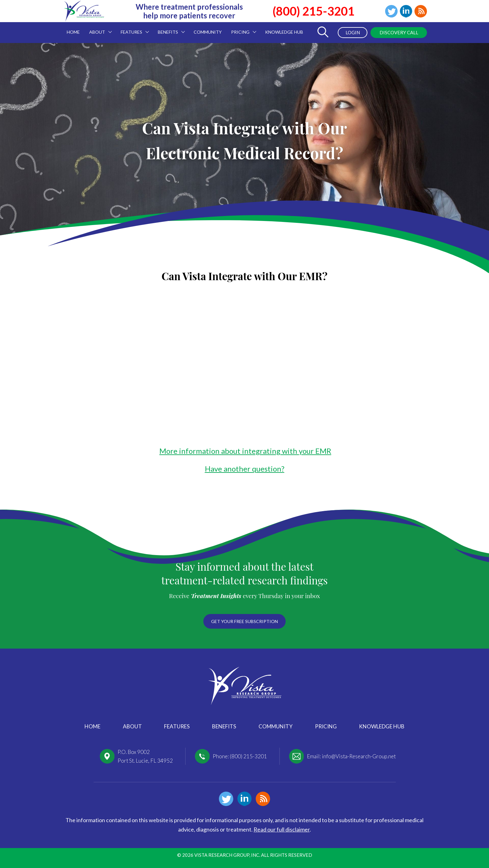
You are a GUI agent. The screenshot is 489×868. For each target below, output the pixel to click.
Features (177, 726)
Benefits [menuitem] (169, 28)
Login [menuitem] (353, 32)
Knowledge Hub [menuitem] (284, 32)
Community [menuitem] (208, 32)
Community (276, 726)
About (132, 726)
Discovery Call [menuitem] (399, 32)
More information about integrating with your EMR (245, 451)
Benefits (224, 726)
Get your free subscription (244, 621)
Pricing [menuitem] (241, 28)
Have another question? (245, 469)
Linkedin (406, 11)
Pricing (326, 726)
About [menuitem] (98, 28)
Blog (421, 11)
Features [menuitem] (133, 28)
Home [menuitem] (73, 32)
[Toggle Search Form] (323, 33)
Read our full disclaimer (282, 829)
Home (92, 726)
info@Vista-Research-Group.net (359, 756)
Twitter (391, 11)
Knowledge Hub (382, 726)
